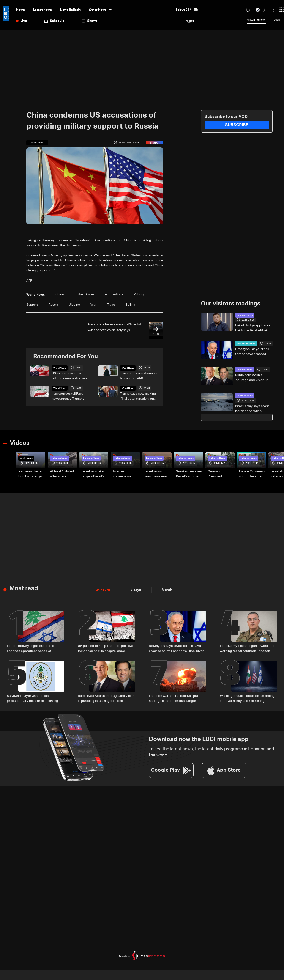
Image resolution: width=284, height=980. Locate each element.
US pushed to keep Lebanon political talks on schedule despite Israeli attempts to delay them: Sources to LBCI (105, 648)
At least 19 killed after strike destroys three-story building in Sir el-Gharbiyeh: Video (62, 474)
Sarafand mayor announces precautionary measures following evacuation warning (33, 698)
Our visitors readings (231, 304)
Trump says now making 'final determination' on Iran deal (138, 397)
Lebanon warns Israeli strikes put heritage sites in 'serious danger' (173, 698)
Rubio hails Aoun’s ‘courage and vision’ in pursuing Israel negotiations (252, 378)
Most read (24, 588)
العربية (190, 21)
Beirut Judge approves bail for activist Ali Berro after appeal (253, 328)
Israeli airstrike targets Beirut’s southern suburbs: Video (93, 474)
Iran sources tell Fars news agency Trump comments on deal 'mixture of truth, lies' (67, 397)
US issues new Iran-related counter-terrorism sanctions (71, 376)
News (20, 10)
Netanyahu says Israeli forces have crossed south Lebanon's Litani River (252, 352)
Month (165, 590)
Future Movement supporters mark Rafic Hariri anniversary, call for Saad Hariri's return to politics (252, 474)
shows (90, 21)
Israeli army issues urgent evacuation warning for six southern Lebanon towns (248, 648)
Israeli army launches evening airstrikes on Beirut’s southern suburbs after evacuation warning (157, 474)
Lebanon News (245, 315)
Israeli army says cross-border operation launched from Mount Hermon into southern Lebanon (253, 409)
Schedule (54, 21)
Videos (20, 443)
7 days (135, 590)
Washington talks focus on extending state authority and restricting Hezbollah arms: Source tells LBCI (247, 698)
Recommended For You (66, 357)
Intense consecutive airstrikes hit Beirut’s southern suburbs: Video (126, 474)
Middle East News (246, 343)
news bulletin (70, 10)
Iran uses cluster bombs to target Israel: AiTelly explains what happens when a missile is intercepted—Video (31, 474)
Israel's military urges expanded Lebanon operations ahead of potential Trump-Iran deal (31, 648)
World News (60, 368)
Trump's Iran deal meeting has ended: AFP (139, 376)
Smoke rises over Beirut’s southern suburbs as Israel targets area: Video (189, 474)
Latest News (42, 10)
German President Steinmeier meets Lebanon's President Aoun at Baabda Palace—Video (221, 474)
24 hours (102, 590)
